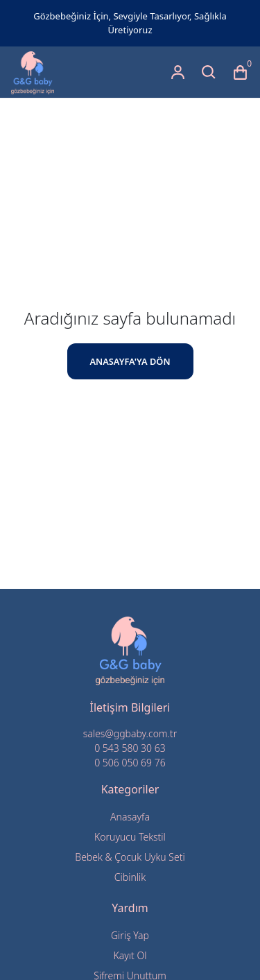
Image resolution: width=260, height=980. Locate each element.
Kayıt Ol (130, 955)
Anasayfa (130, 817)
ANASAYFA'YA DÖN (130, 361)
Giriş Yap (130, 935)
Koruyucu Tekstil (130, 837)
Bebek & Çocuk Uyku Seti (130, 857)
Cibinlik (130, 877)
